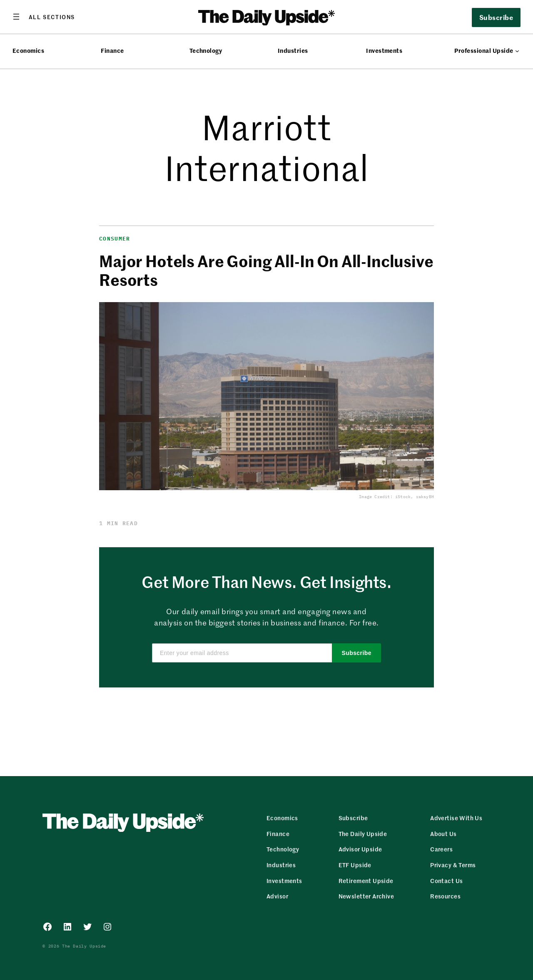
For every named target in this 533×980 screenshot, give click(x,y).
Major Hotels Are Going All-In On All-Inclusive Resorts (266, 270)
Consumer (115, 239)
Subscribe (496, 17)
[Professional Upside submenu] (517, 51)
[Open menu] (44, 17)
